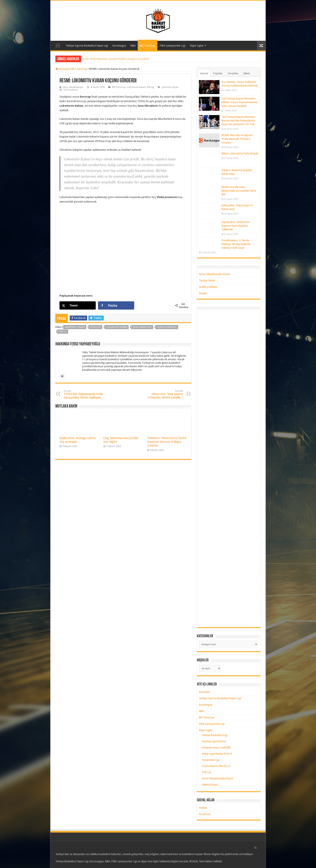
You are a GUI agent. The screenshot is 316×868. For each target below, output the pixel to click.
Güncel (204, 73)
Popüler (218, 73)
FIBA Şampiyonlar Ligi (173, 46)
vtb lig (63, 332)
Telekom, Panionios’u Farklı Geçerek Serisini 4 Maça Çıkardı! (167, 442)
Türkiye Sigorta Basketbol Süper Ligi (87, 46)
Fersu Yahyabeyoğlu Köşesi (215, 274)
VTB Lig (150, 87)
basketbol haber (75, 327)
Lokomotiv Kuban (136, 87)
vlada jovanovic (167, 327)
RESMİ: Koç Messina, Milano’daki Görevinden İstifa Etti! (239, 191)
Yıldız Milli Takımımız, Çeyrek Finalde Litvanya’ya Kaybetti (116, 59)
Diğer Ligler (197, 46)
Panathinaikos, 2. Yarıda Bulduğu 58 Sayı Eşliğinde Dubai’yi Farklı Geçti (236, 244)
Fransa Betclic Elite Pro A (216, 766)
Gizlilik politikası (208, 287)
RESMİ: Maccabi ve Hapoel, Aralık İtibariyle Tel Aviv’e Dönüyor (237, 139)
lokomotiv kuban (117, 327)
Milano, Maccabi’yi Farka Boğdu (240, 153)
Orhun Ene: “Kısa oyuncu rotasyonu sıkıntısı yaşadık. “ (162, 394)
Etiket (247, 73)
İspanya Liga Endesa (214, 741)
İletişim (203, 293)
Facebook (205, 814)
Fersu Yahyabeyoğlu (73, 87)
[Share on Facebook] (116, 305)
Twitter (203, 808)
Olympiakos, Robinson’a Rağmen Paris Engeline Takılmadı (236, 226)
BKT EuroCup (148, 46)
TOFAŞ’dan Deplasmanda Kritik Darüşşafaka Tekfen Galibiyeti (85, 394)
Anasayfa (58, 45)
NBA (133, 46)
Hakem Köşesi (210, 785)
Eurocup (96, 327)
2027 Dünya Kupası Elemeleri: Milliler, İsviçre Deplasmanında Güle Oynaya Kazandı (239, 102)
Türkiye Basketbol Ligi (215, 735)
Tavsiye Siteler (207, 280)
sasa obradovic (142, 327)
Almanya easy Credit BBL (216, 747)
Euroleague (119, 46)
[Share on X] (78, 305)
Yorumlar (233, 73)
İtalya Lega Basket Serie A (217, 754)
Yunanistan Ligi (211, 760)
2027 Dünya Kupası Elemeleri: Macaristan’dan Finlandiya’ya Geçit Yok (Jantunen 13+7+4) (239, 121)
